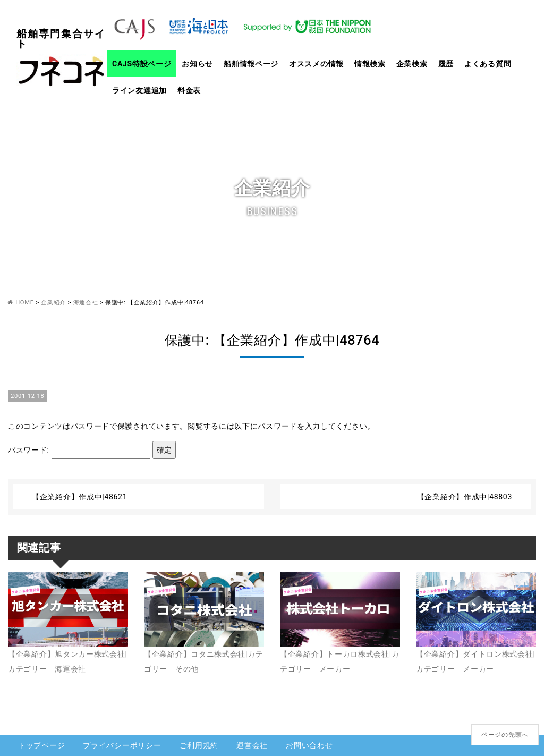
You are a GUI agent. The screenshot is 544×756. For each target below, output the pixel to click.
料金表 (189, 90)
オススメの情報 (316, 64)
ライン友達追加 (139, 90)
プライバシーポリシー (122, 745)
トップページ (41, 745)
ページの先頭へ (505, 735)
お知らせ (197, 64)
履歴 (446, 64)
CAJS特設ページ (142, 64)
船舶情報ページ (251, 64)
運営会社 (252, 745)
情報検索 (370, 64)
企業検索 (412, 64)
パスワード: (79, 450)
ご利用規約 (199, 745)
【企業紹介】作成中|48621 (79, 497)
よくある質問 (488, 64)
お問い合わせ (309, 745)
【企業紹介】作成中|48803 (465, 497)
